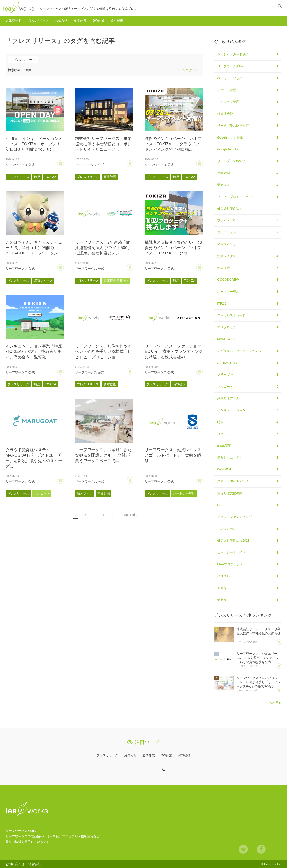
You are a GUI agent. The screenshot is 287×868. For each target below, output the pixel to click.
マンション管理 (248, 102)
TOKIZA (51, 177)
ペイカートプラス (248, 78)
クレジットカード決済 (248, 55)
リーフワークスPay (248, 66)
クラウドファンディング (248, 517)
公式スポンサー (248, 244)
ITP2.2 (248, 304)
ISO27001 (248, 470)
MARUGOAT (248, 339)
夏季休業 (80, 20)
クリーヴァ (248, 375)
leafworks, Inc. (273, 864)
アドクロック (248, 327)
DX (248, 505)
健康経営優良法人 (116, 280)
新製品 (248, 600)
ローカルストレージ (248, 316)
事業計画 (110, 177)
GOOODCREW (248, 280)
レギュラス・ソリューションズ (248, 351)
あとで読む (64, 162)
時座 (37, 177)
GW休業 (98, 20)
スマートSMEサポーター (248, 481)
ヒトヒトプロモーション (248, 197)
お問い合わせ (15, 864)
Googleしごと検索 (248, 138)
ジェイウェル (248, 232)
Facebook (261, 849)
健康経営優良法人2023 (248, 541)
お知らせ (61, 20)
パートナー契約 (184, 493)
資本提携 (117, 20)
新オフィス (85, 493)
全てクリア (191, 70)
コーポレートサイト (248, 553)
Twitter (243, 849)
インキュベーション (248, 410)
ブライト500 (248, 221)
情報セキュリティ (248, 458)
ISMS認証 (248, 446)
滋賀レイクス (43, 280)
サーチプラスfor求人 (248, 161)
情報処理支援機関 (248, 493)
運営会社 (35, 864)
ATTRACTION (248, 363)
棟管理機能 (248, 114)
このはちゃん (248, 529)
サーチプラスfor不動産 (248, 126)
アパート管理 (248, 90)
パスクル (248, 576)
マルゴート (42, 493)
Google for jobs (248, 150)
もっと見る (274, 703)
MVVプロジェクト (248, 565)
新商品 (248, 588)
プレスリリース (38, 20)
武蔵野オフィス (248, 398)
